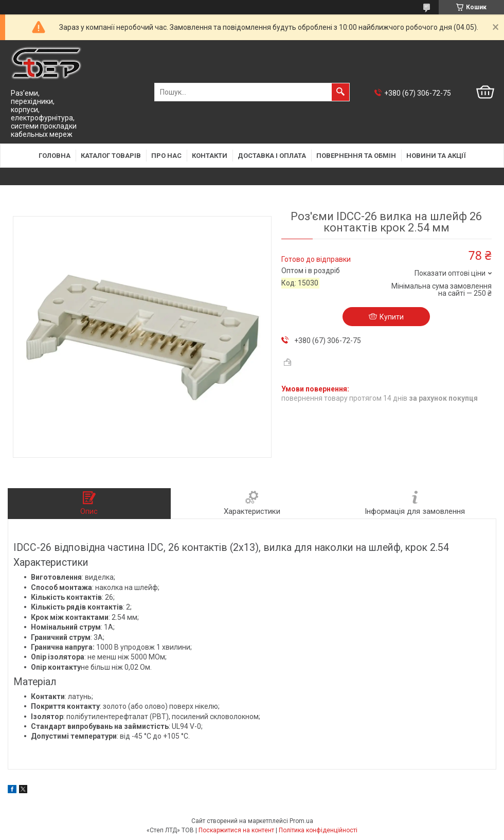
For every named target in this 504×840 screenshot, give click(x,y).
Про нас (166, 156)
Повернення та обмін (356, 156)
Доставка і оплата (272, 156)
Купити (392, 317)
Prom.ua (301, 821)
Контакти (210, 156)
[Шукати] (340, 92)
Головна (55, 156)
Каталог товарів (111, 156)
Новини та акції (436, 156)
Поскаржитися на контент (236, 830)
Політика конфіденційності (318, 830)
